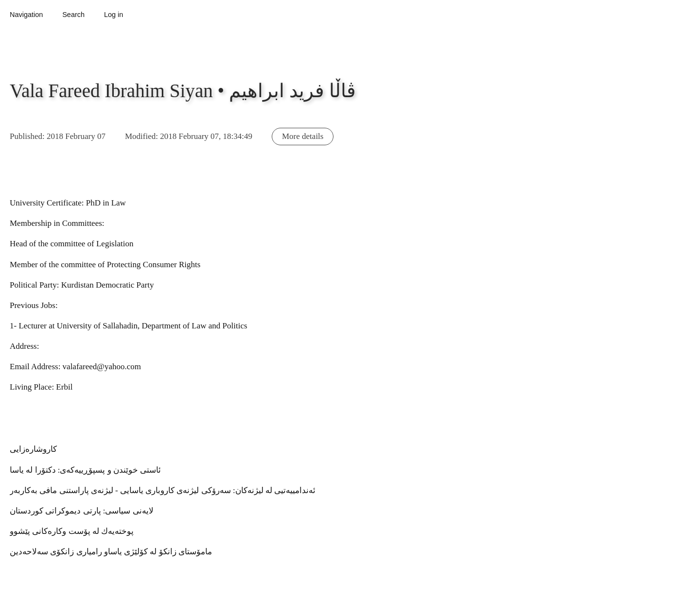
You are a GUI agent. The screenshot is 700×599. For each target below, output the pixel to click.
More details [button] (303, 136)
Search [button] (73, 15)
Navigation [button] (26, 15)
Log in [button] (114, 15)
